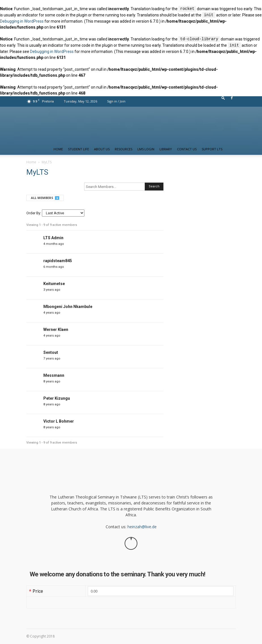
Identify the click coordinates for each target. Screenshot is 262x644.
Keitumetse (54, 284)
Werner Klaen (56, 330)
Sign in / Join (116, 101)
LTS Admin (53, 238)
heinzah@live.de (142, 527)
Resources (123, 149)
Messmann (54, 375)
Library (166, 149)
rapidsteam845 (58, 261)
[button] (223, 99)
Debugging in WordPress (22, 21)
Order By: (34, 213)
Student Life (78, 149)
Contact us (187, 149)
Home (58, 149)
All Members (45, 198)
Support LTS (212, 149)
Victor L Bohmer (59, 421)
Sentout (51, 352)
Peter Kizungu (57, 398)
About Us (102, 149)
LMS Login (146, 149)
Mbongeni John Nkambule (68, 307)
